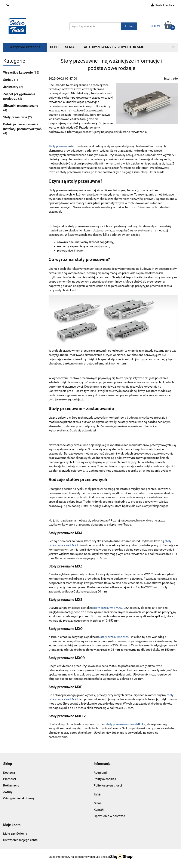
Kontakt (99, 810)
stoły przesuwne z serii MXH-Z (126, 724)
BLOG (54, 47)
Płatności (10, 779)
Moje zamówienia (15, 834)
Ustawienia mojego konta (20, 840)
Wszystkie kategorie (25, 47)
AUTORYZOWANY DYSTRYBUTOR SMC (114, 47)
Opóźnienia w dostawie (109, 816)
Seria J (9, 80)
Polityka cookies (105, 779)
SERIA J (71, 47)
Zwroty (8, 792)
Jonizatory (11, 87)
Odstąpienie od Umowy (19, 798)
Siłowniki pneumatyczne (21, 106)
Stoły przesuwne (16, 117)
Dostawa (9, 773)
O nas (98, 803)
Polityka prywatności (108, 785)
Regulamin (101, 773)
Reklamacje (11, 785)
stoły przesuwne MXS (108, 608)
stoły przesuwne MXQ (115, 637)
